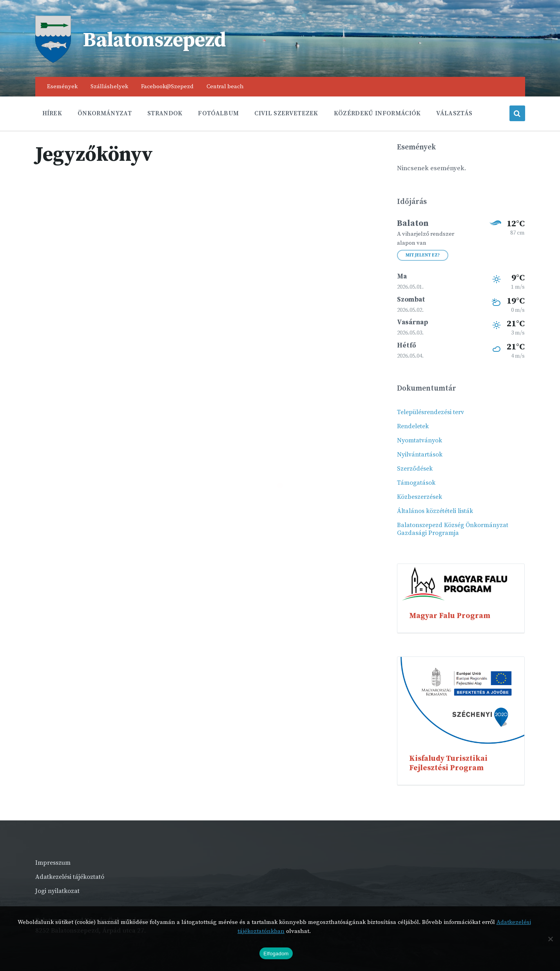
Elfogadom (276, 954)
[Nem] (550, 939)
